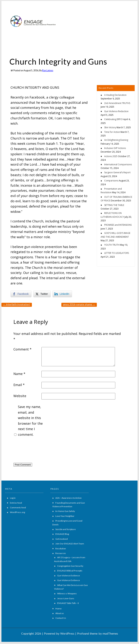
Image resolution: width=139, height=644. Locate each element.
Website (20, 396)
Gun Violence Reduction (116, 111)
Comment (22, 349)
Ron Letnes (48, 70)
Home (58, 609)
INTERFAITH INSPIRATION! (17, 304)
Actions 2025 (111, 156)
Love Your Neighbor (65, 516)
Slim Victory (110, 127)
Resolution (61, 548)
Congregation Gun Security (70, 566)
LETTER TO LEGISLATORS (117, 253)
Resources (61, 553)
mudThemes (110, 633)
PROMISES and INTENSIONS (118, 225)
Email (19, 385)
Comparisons (111, 181)
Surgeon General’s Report (117, 172)
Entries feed (16, 503)
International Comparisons (118, 164)
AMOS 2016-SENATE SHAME (79, 304)
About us (60, 613)
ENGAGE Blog (62, 534)
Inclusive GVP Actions (115, 148)
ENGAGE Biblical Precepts (70, 571)
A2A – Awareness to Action (69, 498)
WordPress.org (17, 512)
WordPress (67, 633)
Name (19, 374)
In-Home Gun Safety (65, 511)
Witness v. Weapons (67, 593)
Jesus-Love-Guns (66, 598)
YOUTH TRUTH (112, 245)
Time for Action (112, 132)
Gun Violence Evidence (69, 576)
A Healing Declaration (115, 95)
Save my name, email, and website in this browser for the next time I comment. (30, 421)
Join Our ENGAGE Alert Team (70, 544)
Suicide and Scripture (66, 529)
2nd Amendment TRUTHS (117, 103)
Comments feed (18, 507)
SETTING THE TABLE (114, 205)
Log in (13, 498)
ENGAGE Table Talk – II (68, 603)
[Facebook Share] (21, 294)
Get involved (62, 539)
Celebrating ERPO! (113, 119)
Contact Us (61, 618)
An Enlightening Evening (116, 140)
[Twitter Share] (42, 294)
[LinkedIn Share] (62, 294)
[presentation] (41, 451)
